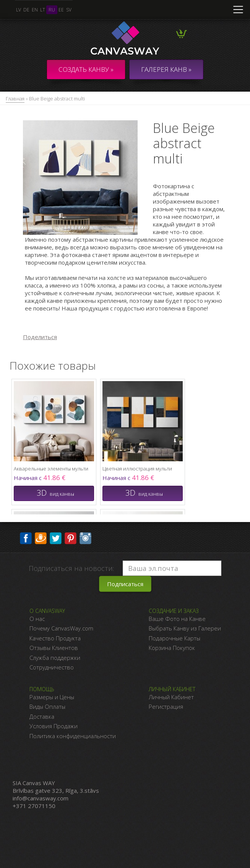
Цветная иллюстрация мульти (137, 469)
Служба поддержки (55, 658)
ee (61, 10)
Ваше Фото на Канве (177, 619)
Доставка (42, 716)
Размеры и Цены (52, 697)
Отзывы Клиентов (54, 648)
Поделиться (40, 337)
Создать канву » (86, 69)
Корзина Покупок (172, 648)
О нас (37, 619)
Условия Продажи (54, 726)
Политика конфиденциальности (73, 736)
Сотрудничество (52, 667)
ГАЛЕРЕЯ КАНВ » (166, 69)
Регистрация (166, 706)
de (26, 10)
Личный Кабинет (171, 697)
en (35, 10)
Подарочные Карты (175, 638)
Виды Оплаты (47, 706)
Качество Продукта (55, 638)
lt (43, 10)
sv (69, 10)
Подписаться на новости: (71, 568)
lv (19, 10)
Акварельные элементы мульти (51, 469)
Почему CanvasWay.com (61, 628)
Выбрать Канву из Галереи (185, 628)
